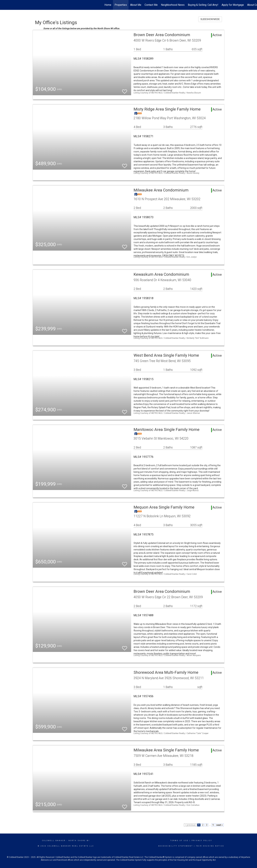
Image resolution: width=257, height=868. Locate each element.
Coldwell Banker (54, 841)
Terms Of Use (179, 841)
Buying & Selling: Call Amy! (203, 5)
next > (220, 825)
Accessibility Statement (176, 846)
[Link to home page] (4, 5)
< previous (190, 825)
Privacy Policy (202, 841)
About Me (136, 5)
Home (108, 5)
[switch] (125, 90)
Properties (121, 5)
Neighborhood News (173, 5)
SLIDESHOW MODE (210, 19)
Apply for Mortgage (233, 5)
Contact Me (151, 5)
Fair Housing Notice (210, 846)
